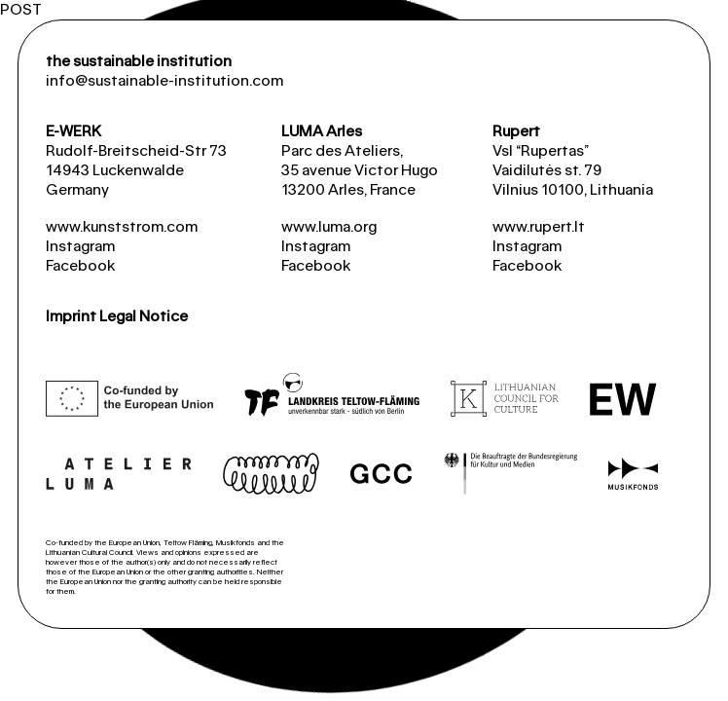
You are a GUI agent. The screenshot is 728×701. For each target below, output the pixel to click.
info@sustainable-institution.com (164, 80)
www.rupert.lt (539, 226)
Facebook (80, 265)
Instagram (80, 246)
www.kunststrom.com (122, 226)
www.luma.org (329, 226)
